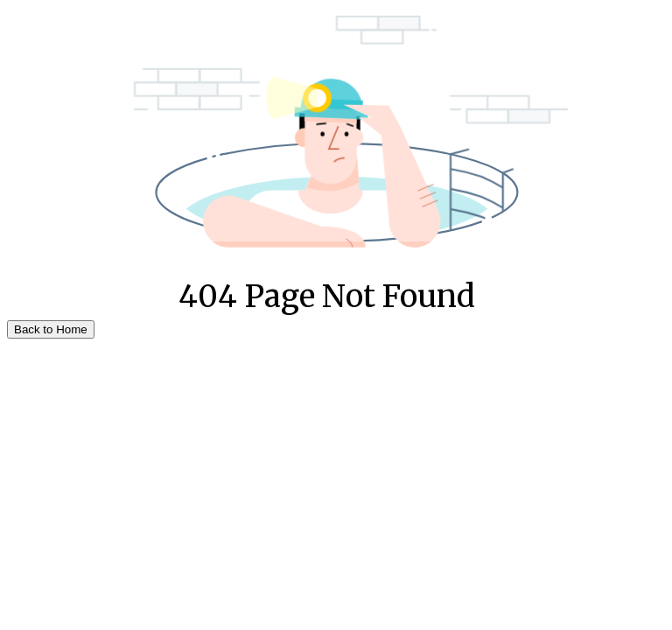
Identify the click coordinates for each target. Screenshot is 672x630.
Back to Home (51, 329)
